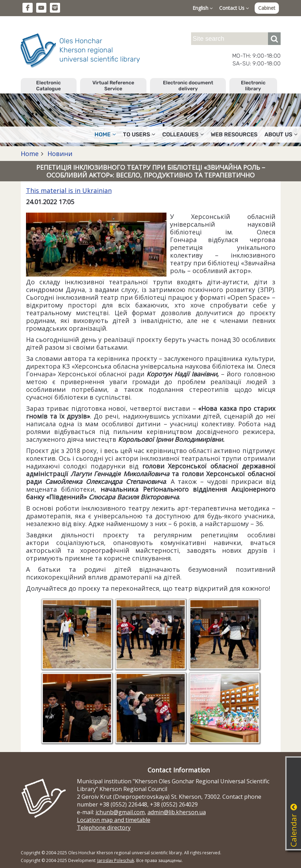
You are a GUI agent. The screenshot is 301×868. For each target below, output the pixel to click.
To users (139, 134)
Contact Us (234, 8)
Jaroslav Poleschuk (116, 860)
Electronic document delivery (188, 86)
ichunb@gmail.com (120, 812)
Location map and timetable (114, 820)
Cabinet (267, 8)
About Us (281, 134)
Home (105, 134)
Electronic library (253, 86)
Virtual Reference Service (113, 86)
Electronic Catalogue (48, 86)
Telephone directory (104, 828)
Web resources (234, 134)
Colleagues (183, 134)
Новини (59, 154)
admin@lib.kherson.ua (177, 812)
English (203, 8)
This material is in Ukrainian (69, 190)
